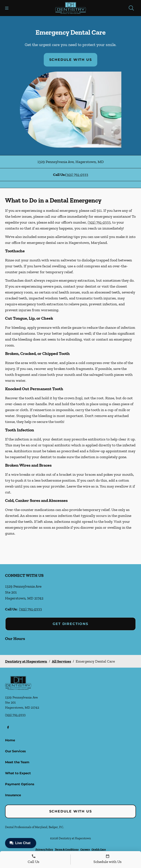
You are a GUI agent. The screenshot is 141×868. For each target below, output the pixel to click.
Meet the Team (17, 762)
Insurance (13, 795)
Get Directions (70, 624)
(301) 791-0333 (77, 175)
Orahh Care (99, 849)
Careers (85, 849)
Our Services (15, 751)
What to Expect (18, 773)
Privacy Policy (44, 849)
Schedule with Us (71, 60)
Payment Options (20, 784)
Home (10, 740)
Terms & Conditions (67, 849)
